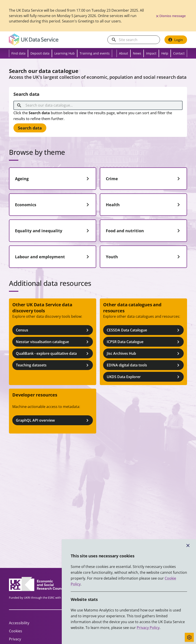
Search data (30, 128)
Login (175, 40)
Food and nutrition (144, 231)
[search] (114, 40)
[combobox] (99, 105)
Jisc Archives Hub (144, 354)
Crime (144, 179)
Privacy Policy (148, 628)
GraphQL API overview (53, 420)
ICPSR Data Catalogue (144, 342)
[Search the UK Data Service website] (137, 40)
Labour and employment (53, 257)
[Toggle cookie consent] (189, 637)
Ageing (53, 179)
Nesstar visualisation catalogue (53, 342)
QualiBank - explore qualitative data (53, 354)
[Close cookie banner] (188, 545)
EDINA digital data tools (144, 365)
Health (144, 205)
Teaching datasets (53, 365)
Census (53, 330)
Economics (53, 205)
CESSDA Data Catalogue (144, 330)
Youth (144, 257)
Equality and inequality (53, 231)
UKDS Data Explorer (144, 377)
